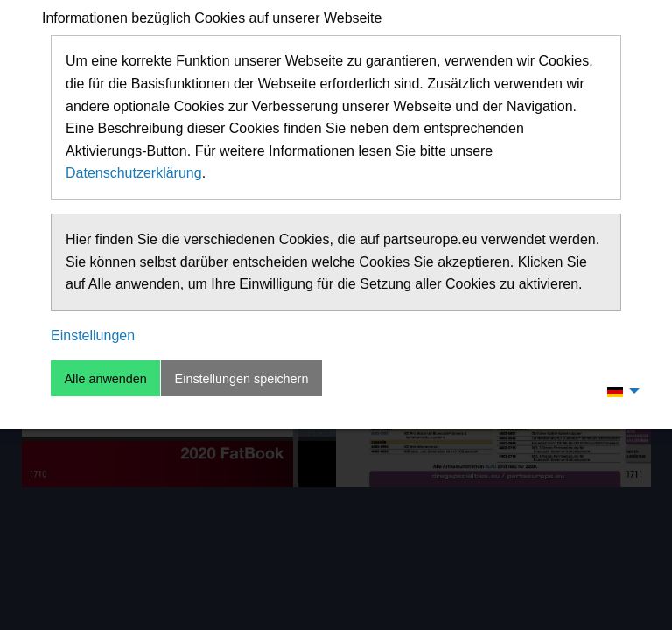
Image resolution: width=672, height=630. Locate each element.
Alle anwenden (105, 379)
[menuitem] (619, 391)
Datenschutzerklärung (134, 173)
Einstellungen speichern (242, 379)
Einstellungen (93, 336)
